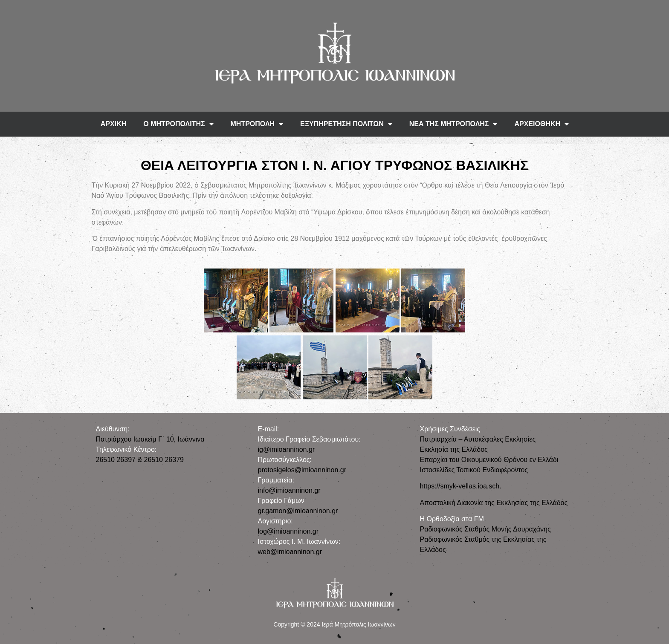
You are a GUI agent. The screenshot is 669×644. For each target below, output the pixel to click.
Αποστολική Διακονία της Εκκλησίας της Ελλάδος (494, 503)
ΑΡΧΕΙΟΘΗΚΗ (542, 124)
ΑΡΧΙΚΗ (113, 124)
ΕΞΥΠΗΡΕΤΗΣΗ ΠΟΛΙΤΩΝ (346, 124)
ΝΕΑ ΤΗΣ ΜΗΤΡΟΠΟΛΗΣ (453, 124)
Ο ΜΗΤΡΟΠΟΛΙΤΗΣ (178, 124)
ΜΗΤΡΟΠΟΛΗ (257, 124)
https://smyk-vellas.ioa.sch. (460, 486)
